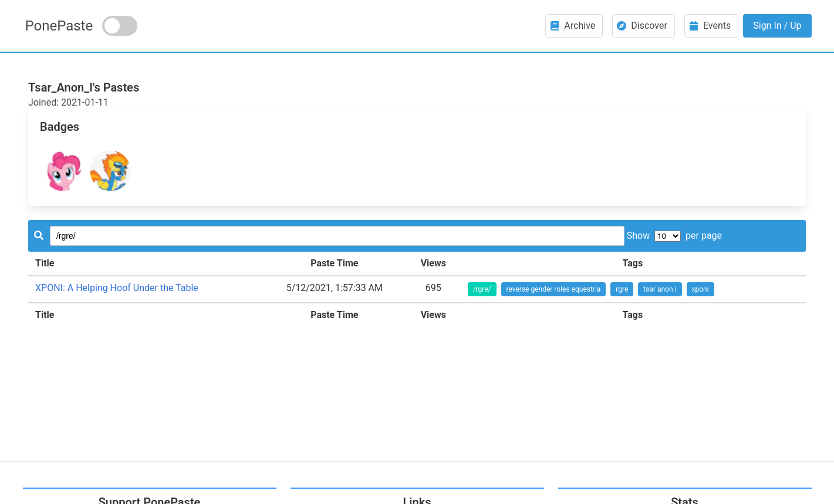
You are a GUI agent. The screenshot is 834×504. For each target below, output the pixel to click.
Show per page (674, 236)
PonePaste (59, 26)
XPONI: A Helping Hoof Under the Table (117, 288)
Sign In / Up (777, 26)
